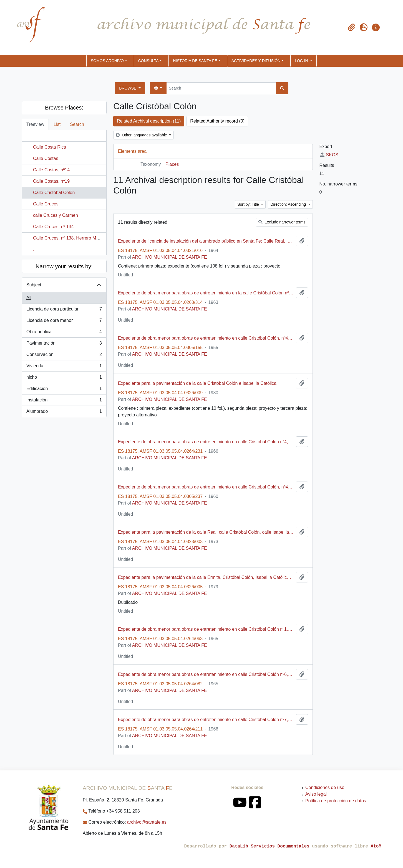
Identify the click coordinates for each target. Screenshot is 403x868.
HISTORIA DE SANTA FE (195, 61)
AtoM (376, 846)
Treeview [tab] (35, 124)
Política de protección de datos (336, 801)
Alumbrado (64, 413)
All (29, 298)
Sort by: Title (249, 204)
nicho (64, 378)
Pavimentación (64, 344)
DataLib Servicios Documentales (269, 846)
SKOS (329, 155)
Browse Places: (64, 108)
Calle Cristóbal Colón (54, 193)
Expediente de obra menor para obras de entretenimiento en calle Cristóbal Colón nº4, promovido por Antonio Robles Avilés (206, 442)
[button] (351, 27)
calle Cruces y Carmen (56, 215)
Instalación (64, 401)
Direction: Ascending (289, 204)
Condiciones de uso (325, 787)
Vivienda (64, 367)
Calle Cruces (46, 204)
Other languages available (142, 135)
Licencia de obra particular (64, 310)
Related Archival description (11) (149, 121)
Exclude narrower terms (282, 222)
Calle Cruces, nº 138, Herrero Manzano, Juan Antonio (86, 238)
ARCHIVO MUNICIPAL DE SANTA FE (170, 257)
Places (172, 164)
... (35, 136)
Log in (302, 61)
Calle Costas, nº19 (51, 181)
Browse (128, 88)
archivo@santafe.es (147, 822)
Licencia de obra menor (64, 322)
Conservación (64, 356)
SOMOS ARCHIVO (107, 61)
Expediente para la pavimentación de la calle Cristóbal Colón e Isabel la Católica (197, 383)
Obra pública (64, 333)
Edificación (64, 390)
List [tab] (57, 124)
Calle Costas (46, 158)
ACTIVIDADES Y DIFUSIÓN (256, 61)
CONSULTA (148, 61)
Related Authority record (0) (217, 121)
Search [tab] (77, 124)
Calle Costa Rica (50, 147)
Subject (34, 285)
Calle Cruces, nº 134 (53, 227)
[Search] (221, 88)
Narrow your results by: (64, 266)
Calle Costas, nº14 (51, 170)
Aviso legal (316, 794)
